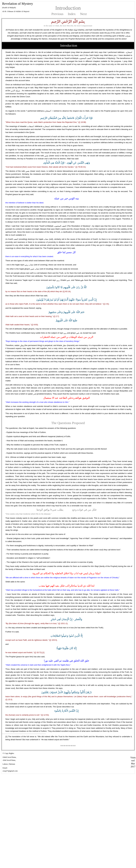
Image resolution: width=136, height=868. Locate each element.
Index (72, 14)
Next (83, 14)
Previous (57, 14)
